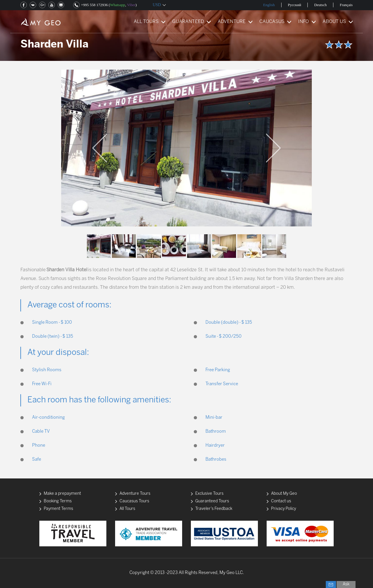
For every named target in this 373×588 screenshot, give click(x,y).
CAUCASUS (272, 22)
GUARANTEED (188, 22)
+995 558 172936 (94, 5)
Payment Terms (58, 509)
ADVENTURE (232, 22)
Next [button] (273, 148)
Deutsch (320, 5)
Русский (295, 5)
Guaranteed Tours (212, 501)
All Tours (127, 509)
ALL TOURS (146, 22)
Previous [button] (100, 148)
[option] (186, 148)
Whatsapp (117, 5)
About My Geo (284, 494)
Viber (131, 5)
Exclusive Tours (209, 494)
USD (157, 5)
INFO (303, 22)
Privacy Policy (284, 509)
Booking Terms (58, 501)
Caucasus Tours (134, 501)
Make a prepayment (62, 494)
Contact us (281, 501)
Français (346, 5)
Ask (346, 584)
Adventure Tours (135, 494)
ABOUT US (334, 22)
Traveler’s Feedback (214, 509)
